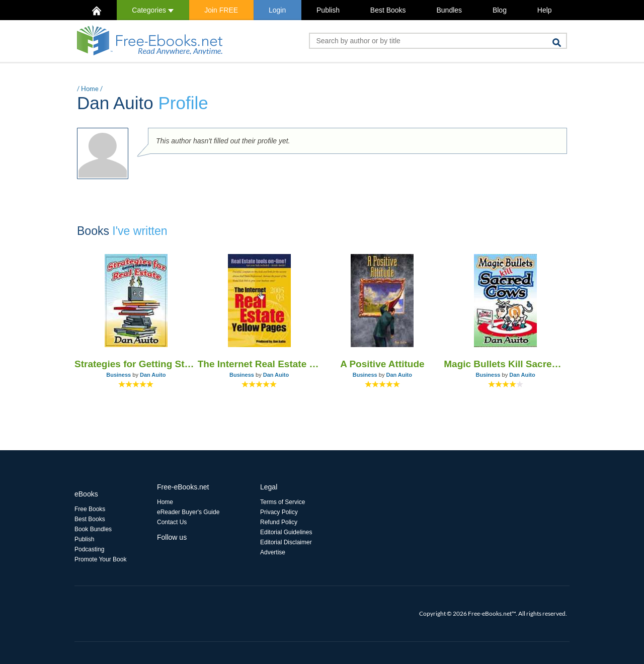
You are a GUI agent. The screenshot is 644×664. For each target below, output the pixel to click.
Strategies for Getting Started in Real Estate (136, 364)
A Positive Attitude (382, 364)
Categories (153, 10)
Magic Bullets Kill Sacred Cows (505, 364)
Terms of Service (283, 502)
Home (90, 89)
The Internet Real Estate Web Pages (259, 364)
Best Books (388, 10)
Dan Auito (153, 375)
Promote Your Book (100, 559)
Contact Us (172, 522)
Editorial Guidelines (286, 532)
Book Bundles (93, 529)
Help (545, 10)
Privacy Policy (279, 512)
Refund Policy (279, 522)
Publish (328, 10)
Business (118, 375)
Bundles (449, 10)
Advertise (273, 552)
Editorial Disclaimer (286, 542)
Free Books (90, 509)
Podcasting (89, 549)
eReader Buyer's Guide (188, 512)
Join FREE (221, 10)
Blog (500, 10)
